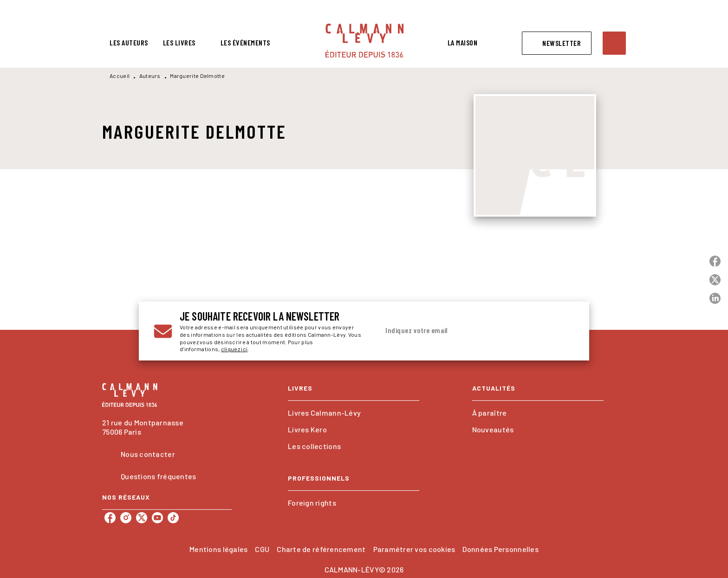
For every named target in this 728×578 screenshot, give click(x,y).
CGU (262, 549)
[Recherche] (614, 43)
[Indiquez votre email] (465, 331)
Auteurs (150, 76)
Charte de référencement (321, 549)
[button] (557, 43)
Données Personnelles (500, 549)
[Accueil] (364, 41)
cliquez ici (234, 349)
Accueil (120, 76)
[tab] (129, 43)
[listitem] (110, 518)
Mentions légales (218, 549)
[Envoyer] (563, 331)
